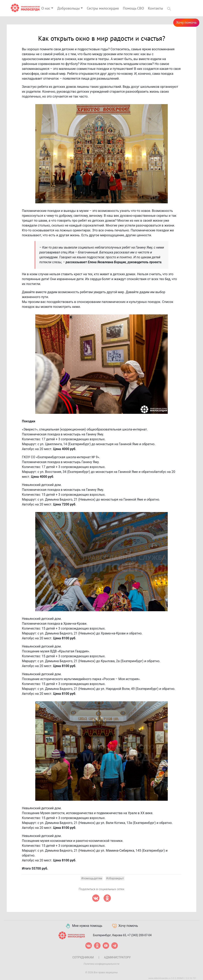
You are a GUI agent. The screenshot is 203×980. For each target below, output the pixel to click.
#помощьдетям (92, 878)
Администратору (117, 957)
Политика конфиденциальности (101, 964)
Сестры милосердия (103, 8)
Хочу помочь (186, 23)
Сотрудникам (83, 957)
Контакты (156, 8)
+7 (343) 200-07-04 (140, 935)
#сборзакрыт (115, 878)
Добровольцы (68, 8)
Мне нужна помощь (84, 926)
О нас (46, 8)
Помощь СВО (133, 8)
